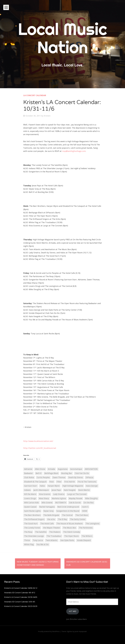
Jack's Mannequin (41, 490)
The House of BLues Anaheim (70, 524)
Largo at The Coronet (77, 494)
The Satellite (41, 532)
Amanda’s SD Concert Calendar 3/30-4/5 (20, 602)
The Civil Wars (82, 515)
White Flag (29, 544)
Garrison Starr (31, 486)
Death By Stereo (76, 477)
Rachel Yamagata (47, 507)
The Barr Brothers (32, 515)
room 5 (85, 507)
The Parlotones (86, 528)
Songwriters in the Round (68, 511)
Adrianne (28, 469)
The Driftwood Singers (34, 519)
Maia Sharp (44, 498)
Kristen (47, 116)
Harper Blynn (54, 486)
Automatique (76, 469)
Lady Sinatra (59, 494)
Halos (42, 486)
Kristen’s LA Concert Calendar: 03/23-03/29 (21, 606)
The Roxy (28, 532)
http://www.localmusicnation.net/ (38, 441)
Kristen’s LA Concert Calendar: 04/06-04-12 (21, 588)
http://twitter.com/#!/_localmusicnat (40, 448)
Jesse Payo (56, 490)
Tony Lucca (38, 540)
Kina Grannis (45, 494)
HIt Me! (73, 611)
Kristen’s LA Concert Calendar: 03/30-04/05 (21, 597)
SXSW (85, 511)
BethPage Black (51, 473)
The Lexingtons (92, 524)
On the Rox (89, 503)
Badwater (28, 473)
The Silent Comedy (72, 532)
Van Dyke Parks (67, 540)
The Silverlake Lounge (34, 536)
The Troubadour (54, 536)
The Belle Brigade (51, 515)
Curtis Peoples (43, 477)
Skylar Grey (49, 511)
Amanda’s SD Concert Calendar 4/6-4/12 (20, 593)
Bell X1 (39, 473)
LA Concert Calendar (35, 95)
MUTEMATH (61, 503)
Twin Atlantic (52, 540)
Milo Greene (47, 503)
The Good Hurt (31, 524)
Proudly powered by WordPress (49, 631)
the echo (51, 519)
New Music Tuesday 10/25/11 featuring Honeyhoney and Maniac (38, 563)
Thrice (27, 540)
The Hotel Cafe (47, 524)
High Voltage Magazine (73, 486)
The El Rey (62, 519)
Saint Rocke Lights (32, 511)
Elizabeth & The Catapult (35, 482)
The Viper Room (71, 536)
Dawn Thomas (59, 477)
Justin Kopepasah (81, 631)
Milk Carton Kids (31, 503)
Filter (59, 482)
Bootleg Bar (67, 473)
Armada (51, 469)
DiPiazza (89, 477)
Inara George (92, 486)
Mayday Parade (76, 498)
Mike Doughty (91, 498)
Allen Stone (40, 469)
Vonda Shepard (84, 540)
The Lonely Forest (32, 528)
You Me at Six (43, 544)
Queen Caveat (30, 507)
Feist (52, 482)
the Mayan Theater (52, 528)
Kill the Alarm (30, 494)
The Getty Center (78, 519)
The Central (67, 515)
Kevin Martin (84, 490)
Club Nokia (29, 477)
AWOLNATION (91, 469)
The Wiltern (87, 536)
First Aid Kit (70, 482)
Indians (27, 490)
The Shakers (55, 532)
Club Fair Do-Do (82, 473)
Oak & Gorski (75, 503)
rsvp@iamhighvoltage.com (74, 151)
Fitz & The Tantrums (87, 482)
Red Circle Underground (68, 507)
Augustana (63, 469)
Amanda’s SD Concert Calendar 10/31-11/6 (87, 563)
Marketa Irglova (59, 498)
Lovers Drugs (30, 498)
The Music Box (69, 528)
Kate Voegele (70, 490)
